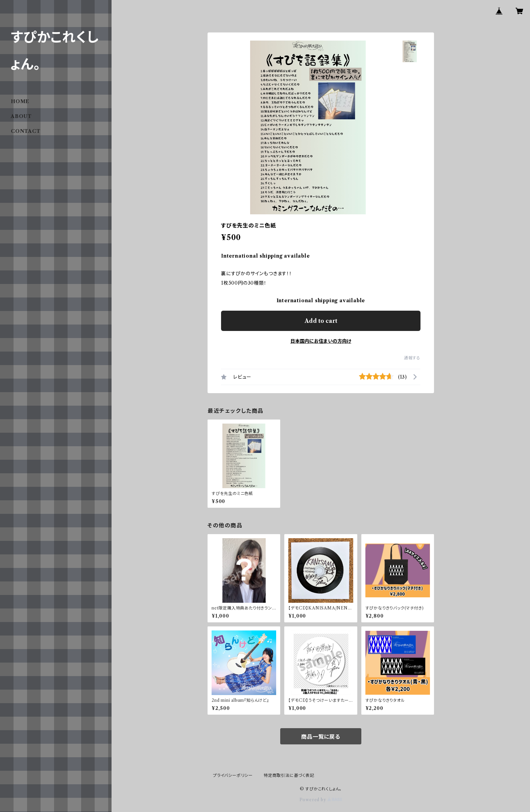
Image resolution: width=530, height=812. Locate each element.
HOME (20, 101)
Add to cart (321, 321)
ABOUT (21, 116)
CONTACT (26, 131)
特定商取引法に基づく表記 (289, 775)
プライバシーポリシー (233, 775)
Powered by (321, 800)
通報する (412, 358)
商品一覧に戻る (321, 737)
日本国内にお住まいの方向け (321, 341)
